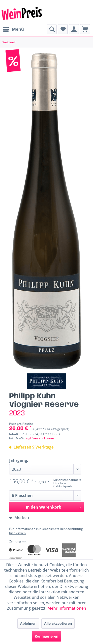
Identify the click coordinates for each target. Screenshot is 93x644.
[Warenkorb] (85, 29)
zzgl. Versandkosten (40, 438)
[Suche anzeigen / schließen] (52, 29)
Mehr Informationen (67, 608)
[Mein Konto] (74, 29)
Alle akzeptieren (58, 623)
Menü (13, 29)
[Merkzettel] (63, 29)
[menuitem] (13, 29)
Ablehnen (28, 623)
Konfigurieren (46, 636)
